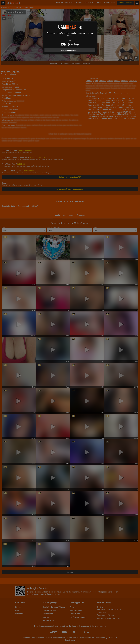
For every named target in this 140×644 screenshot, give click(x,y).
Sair (70, 40)
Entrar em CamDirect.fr (70, 50)
